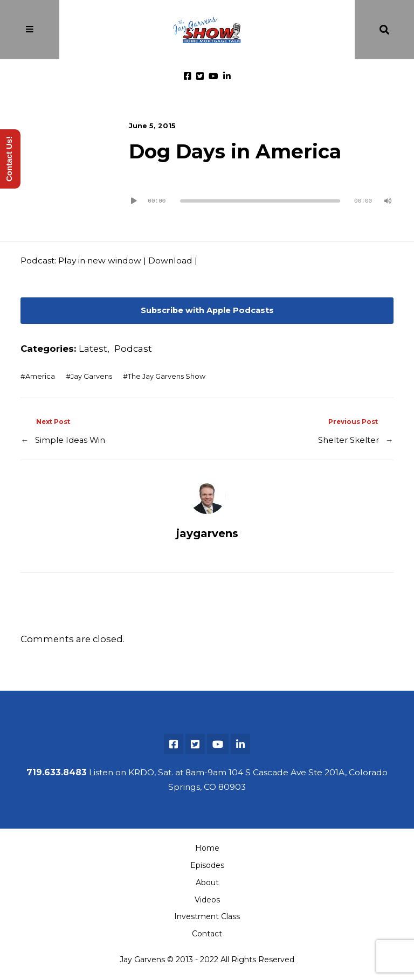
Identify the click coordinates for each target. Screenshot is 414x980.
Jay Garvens (91, 376)
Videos (207, 900)
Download (170, 260)
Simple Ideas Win (70, 440)
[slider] (260, 201)
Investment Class (207, 916)
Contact (207, 934)
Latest (93, 349)
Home (207, 848)
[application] (261, 197)
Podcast (133, 349)
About (207, 882)
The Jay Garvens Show (167, 376)
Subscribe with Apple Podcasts (207, 310)
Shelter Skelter (349, 440)
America (40, 376)
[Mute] (388, 201)
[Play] (134, 201)
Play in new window (100, 260)
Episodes (207, 865)
